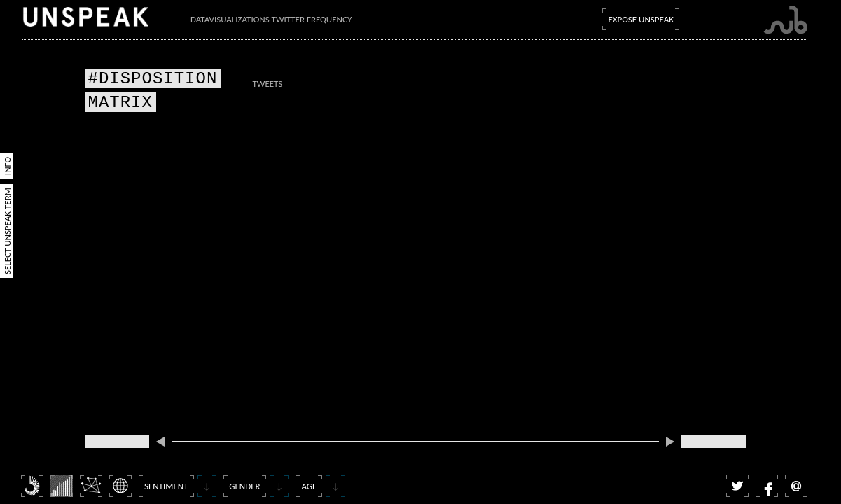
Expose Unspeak (641, 19)
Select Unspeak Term (7, 231)
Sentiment (166, 486)
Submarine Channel (785, 20)
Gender (244, 486)
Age (309, 486)
